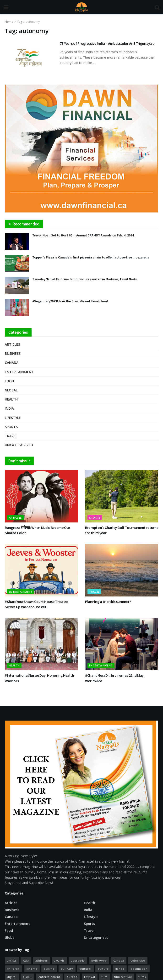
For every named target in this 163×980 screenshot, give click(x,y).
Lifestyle (13, 418)
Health (11, 399)
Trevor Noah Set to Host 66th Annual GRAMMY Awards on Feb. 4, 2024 (83, 235)
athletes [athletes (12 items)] (41, 960)
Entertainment (19, 372)
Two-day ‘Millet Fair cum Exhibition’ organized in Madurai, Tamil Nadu (84, 279)
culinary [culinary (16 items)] (67, 969)
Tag (19, 22)
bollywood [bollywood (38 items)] (99, 960)
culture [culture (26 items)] (103, 969)
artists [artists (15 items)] (12, 960)
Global (11, 390)
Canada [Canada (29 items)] (119, 960)
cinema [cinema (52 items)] (32, 969)
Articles (12, 344)
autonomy (33, 22)
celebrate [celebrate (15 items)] (138, 960)
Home (9, 22)
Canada (12, 363)
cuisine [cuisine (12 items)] (49, 969)
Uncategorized (19, 445)
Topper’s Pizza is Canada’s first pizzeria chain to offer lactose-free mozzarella (91, 257)
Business (13, 353)
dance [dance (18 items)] (120, 969)
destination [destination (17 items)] (139, 969)
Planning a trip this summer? (108, 602)
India (9, 408)
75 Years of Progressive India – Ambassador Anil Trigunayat (107, 43)
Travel (11, 436)
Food (9, 381)
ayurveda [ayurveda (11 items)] (78, 960)
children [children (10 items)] (14, 969)
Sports (11, 427)
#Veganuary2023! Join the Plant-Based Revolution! (70, 301)
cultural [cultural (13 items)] (85, 969)
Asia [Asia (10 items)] (26, 960)
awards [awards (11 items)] (59, 960)
